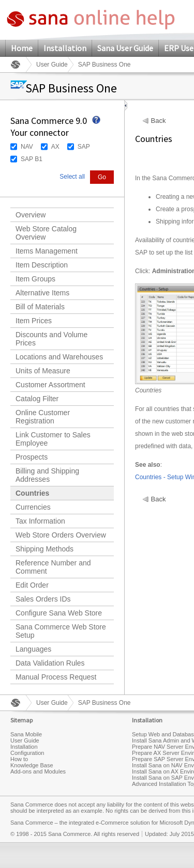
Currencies (33, 507)
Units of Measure (43, 371)
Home (22, 48)
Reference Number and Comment (53, 567)
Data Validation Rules (50, 663)
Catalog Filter (37, 399)
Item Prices (34, 321)
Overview (31, 215)
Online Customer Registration (43, 417)
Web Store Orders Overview (61, 535)
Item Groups (35, 279)
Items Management (47, 251)
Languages (33, 649)
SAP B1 (32, 159)
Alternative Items (42, 293)
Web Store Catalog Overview (46, 233)
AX (55, 147)
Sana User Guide (125, 48)
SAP (84, 147)
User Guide (52, 65)
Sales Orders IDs (43, 599)
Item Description (42, 265)
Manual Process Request (56, 677)
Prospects (32, 457)
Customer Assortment (50, 385)
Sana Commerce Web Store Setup (61, 631)
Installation (65, 48)
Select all (72, 177)
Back (159, 121)
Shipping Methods (44, 549)
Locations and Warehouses (59, 357)
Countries (32, 493)
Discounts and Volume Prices (51, 339)
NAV (27, 147)
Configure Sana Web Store (59, 613)
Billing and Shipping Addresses (47, 475)
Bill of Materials (40, 307)
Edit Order (32, 585)
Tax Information (40, 521)
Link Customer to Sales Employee (53, 439)
